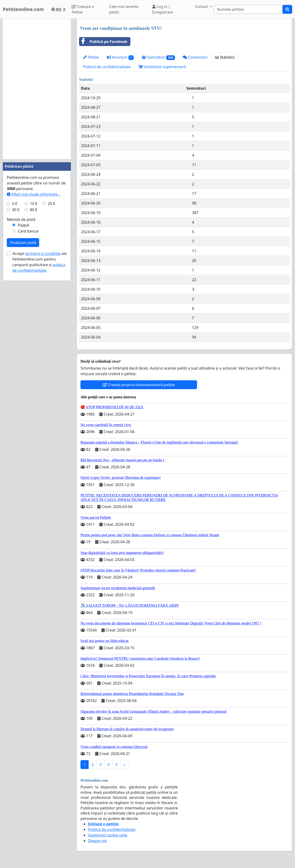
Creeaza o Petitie (83, 9)
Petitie (91, 57)
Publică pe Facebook (103, 42)
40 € (16, 210)
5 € (15, 204)
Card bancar (28, 231)
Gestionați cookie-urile (108, 835)
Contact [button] (202, 7)
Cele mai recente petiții (124, 9)
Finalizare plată (23, 243)
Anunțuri (120, 57)
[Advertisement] (37, 89)
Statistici (225, 57)
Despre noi (97, 841)
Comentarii (195, 57)
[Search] (248, 9)
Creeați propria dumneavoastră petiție (139, 385)
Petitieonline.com (23, 9)
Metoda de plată (21, 219)
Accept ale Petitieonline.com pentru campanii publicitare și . (40, 262)
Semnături (158, 57)
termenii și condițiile (43, 254)
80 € (34, 210)
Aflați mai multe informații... (34, 194)
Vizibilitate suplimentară (162, 67)
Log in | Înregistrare (163, 9)
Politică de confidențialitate (107, 67)
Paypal (24, 225)
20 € (52, 204)
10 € (34, 204)
